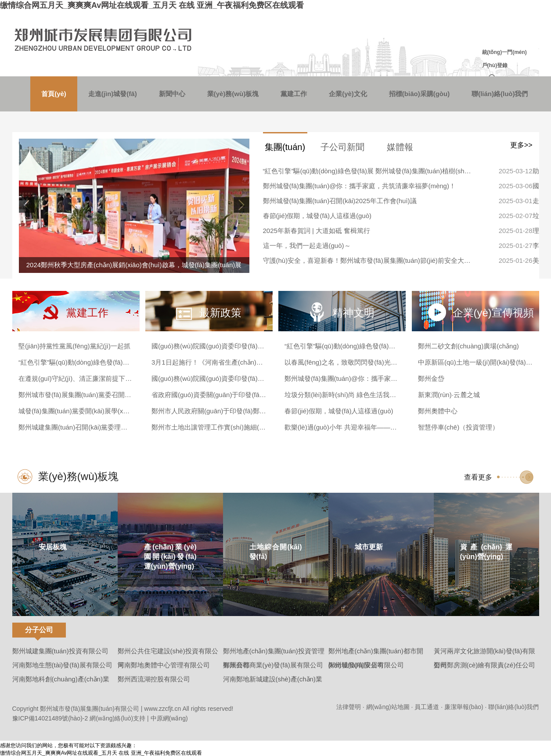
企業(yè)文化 (348, 94)
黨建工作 (294, 94)
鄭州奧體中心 (438, 411)
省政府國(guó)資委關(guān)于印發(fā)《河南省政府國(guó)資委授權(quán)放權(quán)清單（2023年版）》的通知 (209, 395)
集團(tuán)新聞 (285, 151)
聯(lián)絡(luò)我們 (500, 94)
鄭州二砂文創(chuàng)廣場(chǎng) (468, 346)
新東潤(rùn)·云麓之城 (449, 395)
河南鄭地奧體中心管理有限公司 (164, 665)
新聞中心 (172, 94)
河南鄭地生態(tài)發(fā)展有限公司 (62, 665)
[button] (241, 205)
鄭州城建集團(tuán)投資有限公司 (60, 651)
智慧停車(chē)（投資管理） (458, 427)
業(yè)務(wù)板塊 (233, 94)
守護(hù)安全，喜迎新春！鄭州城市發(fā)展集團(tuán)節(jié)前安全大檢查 (368, 260)
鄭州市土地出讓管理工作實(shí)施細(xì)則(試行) (209, 427)
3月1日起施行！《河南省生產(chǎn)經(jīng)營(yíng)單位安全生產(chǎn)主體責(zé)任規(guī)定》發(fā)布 (209, 362)
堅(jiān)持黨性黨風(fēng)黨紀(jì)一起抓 (74, 346)
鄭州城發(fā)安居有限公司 (366, 665)
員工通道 (427, 707)
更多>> (521, 145)
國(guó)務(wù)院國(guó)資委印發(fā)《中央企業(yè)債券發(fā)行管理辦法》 (209, 378)
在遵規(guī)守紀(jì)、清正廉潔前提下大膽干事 (76, 378)
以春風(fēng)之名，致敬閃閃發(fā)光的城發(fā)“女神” (342, 362)
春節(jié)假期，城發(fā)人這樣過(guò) (339, 411)
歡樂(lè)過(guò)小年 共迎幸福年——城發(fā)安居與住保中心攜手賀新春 (342, 427)
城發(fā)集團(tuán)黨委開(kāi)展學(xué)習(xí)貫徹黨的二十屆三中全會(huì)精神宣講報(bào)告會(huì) (76, 411)
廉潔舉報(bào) (464, 707)
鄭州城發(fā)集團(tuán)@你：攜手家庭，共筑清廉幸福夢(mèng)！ (359, 186)
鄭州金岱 (431, 378)
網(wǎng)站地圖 (388, 707)
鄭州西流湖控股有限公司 (154, 679)
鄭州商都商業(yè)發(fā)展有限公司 (273, 665)
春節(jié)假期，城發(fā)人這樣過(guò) (317, 216)
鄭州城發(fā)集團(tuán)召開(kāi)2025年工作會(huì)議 (340, 201)
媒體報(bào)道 (400, 151)
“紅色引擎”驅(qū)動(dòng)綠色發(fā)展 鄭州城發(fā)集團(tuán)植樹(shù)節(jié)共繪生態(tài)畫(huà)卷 (368, 171)
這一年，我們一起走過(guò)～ (307, 245)
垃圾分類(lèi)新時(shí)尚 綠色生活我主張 (342, 395)
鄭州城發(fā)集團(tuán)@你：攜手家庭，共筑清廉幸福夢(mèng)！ (342, 378)
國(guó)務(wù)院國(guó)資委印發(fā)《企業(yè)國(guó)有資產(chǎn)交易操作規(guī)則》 (209, 346)
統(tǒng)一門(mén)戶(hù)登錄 (504, 59)
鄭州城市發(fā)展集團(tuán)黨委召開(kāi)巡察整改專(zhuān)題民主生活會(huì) (76, 395)
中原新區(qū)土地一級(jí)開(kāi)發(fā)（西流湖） (475, 362)
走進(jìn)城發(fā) (113, 94)
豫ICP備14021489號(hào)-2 (50, 718)
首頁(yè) (54, 94)
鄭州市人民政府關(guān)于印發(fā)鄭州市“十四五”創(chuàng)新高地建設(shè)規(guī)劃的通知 (209, 411)
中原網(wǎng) (169, 718)
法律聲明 (349, 707)
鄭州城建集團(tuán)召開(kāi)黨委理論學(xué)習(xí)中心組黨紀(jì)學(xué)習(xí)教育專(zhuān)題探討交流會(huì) (76, 427)
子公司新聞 (342, 147)
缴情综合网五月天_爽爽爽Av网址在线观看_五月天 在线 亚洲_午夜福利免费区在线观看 (152, 5)
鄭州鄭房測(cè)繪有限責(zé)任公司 (485, 665)
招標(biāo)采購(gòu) (419, 94)
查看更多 (478, 477)
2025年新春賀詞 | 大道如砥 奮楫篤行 (317, 231)
